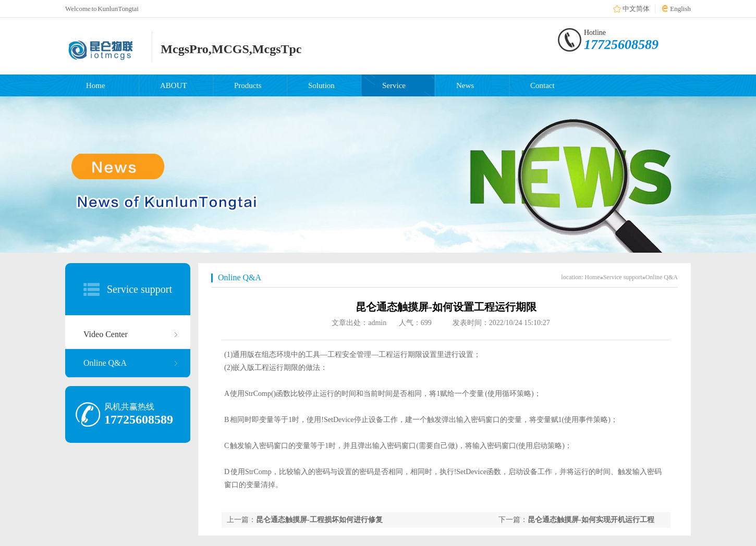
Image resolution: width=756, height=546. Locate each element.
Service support (139, 289)
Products (248, 85)
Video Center (106, 334)
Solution (321, 85)
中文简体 (636, 9)
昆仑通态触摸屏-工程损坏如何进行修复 (319, 520)
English (680, 9)
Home (96, 85)
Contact (542, 85)
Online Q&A (105, 363)
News (465, 85)
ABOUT (174, 85)
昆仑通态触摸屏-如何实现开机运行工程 (591, 520)
